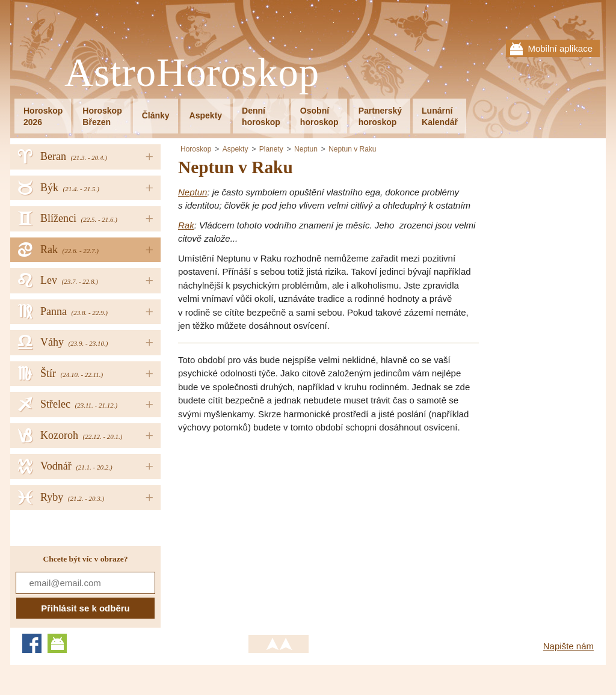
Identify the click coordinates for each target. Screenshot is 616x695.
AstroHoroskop (192, 73)
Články (156, 115)
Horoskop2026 (43, 116)
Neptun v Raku (352, 149)
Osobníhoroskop (319, 116)
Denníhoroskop (261, 116)
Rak (186, 225)
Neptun (306, 149)
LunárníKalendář (440, 116)
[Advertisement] (279, 528)
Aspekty (206, 115)
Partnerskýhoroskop (380, 116)
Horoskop (196, 149)
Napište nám (568, 646)
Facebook (32, 643)
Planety (271, 149)
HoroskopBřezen (102, 116)
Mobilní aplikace (560, 48)
